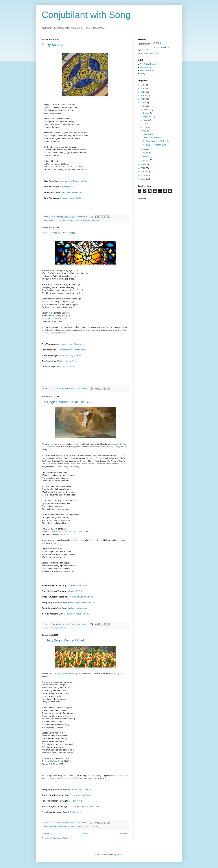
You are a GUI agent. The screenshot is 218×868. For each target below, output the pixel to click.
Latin (77, 221)
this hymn (64, 778)
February (147, 157)
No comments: (82, 217)
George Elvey (62, 826)
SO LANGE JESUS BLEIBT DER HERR (65, 532)
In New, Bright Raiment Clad (63, 640)
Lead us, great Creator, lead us (73, 181)
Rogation (71, 826)
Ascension (52, 628)
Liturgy (143, 74)
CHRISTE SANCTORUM (61, 167)
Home (86, 834)
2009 (143, 175)
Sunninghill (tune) (82, 826)
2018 (143, 88)
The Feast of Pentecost (59, 233)
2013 (143, 106)
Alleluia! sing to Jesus (78, 585)
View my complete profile (148, 53)
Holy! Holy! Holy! (67, 187)
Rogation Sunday (64, 673)
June (145, 127)
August (146, 120)
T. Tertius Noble (75, 801)
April (145, 149)
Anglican (52, 221)
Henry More (63, 455)
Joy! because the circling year (71, 344)
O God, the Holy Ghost (66, 367)
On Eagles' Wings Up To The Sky (67, 402)
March (146, 153)
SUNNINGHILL (54, 761)
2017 (143, 92)
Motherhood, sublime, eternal (77, 614)
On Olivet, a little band (77, 608)
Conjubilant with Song (86, 15)
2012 (143, 165)
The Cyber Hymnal (148, 64)
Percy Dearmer (85, 221)
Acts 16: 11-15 (116, 775)
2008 (143, 179)
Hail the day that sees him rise (82, 602)
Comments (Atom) (60, 838)
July (145, 124)
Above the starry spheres (70, 355)
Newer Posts (48, 834)
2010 (143, 172)
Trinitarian (95, 221)
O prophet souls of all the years (72, 350)
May (145, 131)
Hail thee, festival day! (67, 361)
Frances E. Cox (75, 591)
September (148, 117)
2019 (143, 85)
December (148, 110)
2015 (143, 99)
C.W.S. (158, 43)
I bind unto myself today (72, 192)
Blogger (120, 855)
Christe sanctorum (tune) (65, 221)
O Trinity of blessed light (70, 198)
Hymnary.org (146, 67)
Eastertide (53, 826)
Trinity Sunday (52, 45)
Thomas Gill (94, 826)
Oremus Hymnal (147, 70)
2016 (143, 96)
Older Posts (123, 834)
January (147, 160)
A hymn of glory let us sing (81, 597)
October (147, 113)
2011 (143, 168)
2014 (143, 103)
